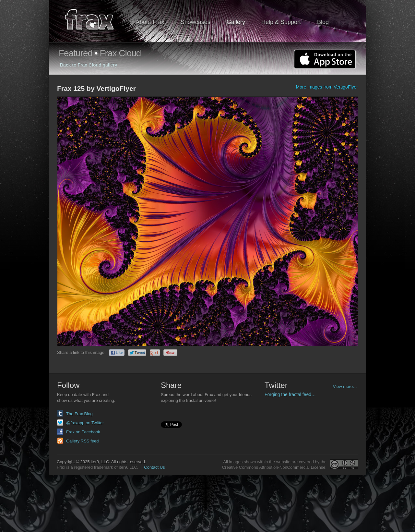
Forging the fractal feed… (290, 394)
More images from (327, 87)
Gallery (236, 22)
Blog (323, 22)
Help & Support (281, 22)
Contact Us (154, 467)
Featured (76, 53)
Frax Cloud (120, 53)
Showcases (196, 22)
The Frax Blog (79, 414)
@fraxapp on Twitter (85, 423)
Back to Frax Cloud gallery (89, 65)
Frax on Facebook (83, 432)
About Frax (150, 22)
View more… (345, 387)
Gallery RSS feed (82, 441)
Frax (94, 21)
